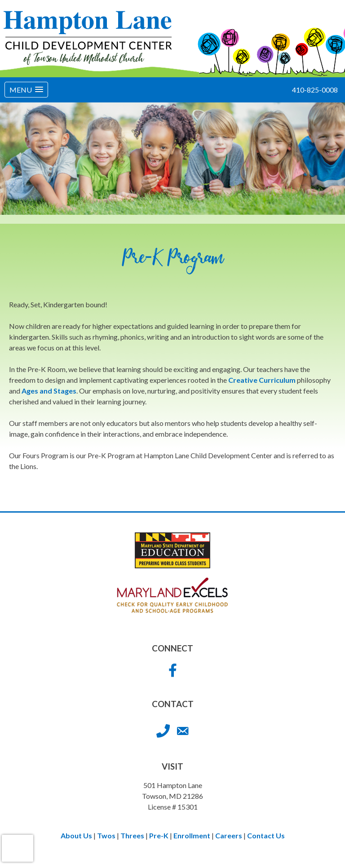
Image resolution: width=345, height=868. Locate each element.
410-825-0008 (315, 90)
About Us (76, 835)
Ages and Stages (49, 391)
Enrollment (192, 835)
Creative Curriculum (262, 380)
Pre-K (159, 835)
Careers (229, 835)
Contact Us (266, 835)
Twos (106, 835)
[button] (26, 90)
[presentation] (18, 848)
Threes (132, 835)
